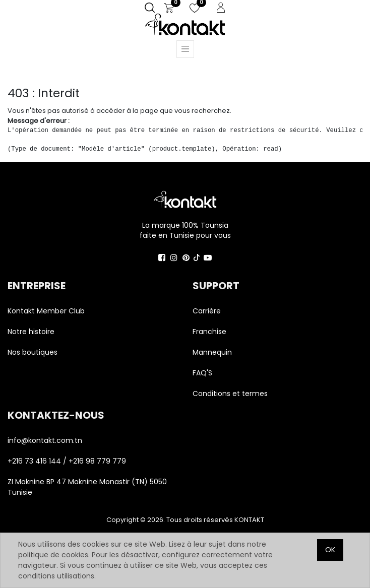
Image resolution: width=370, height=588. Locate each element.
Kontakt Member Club (46, 311)
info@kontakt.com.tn (46, 440)
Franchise (209, 332)
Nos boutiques (33, 352)
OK (330, 550)
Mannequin (213, 352)
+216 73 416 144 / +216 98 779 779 (67, 461)
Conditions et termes (230, 394)
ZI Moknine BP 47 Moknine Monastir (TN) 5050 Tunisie (87, 487)
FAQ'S (202, 373)
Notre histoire (31, 332)
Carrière (207, 311)
